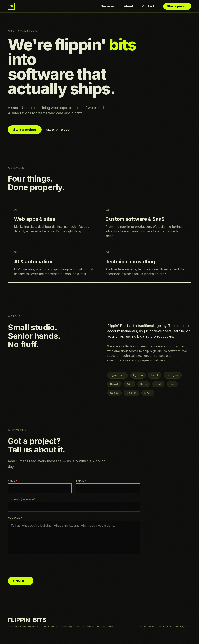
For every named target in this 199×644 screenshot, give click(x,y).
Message (15, 518)
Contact (148, 6)
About (128, 6)
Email (81, 481)
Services (108, 6)
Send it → (21, 581)
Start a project (177, 6)
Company (22, 499)
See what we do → (59, 130)
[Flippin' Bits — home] (11, 6)
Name (13, 481)
